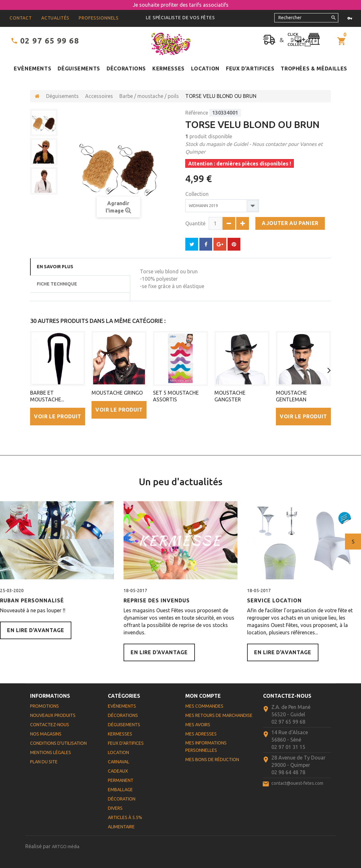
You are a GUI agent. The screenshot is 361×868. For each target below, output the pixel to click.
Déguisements (79, 68)
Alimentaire (121, 827)
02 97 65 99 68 (50, 41)
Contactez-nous (50, 725)
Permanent (121, 780)
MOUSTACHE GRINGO (117, 393)
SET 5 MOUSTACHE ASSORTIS (176, 396)
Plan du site (44, 762)
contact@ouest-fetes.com (297, 783)
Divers (115, 808)
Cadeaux (118, 771)
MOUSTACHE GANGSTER (230, 396)
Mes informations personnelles (206, 747)
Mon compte (203, 696)
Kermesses (168, 68)
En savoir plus (55, 267)
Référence (197, 113)
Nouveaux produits (53, 715)
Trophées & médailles (314, 68)
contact (21, 18)
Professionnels (99, 18)
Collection (198, 194)
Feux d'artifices (250, 68)
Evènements (32, 68)
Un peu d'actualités (181, 482)
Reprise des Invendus (157, 600)
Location (205, 68)
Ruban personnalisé (32, 600)
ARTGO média (66, 847)
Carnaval (119, 762)
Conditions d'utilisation (58, 743)
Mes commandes (204, 706)
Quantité (195, 223)
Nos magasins (46, 734)
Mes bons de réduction (212, 759)
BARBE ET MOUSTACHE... (47, 396)
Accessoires (99, 96)
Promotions (44, 706)
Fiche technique (57, 284)
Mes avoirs (198, 725)
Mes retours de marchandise (219, 715)
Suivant (353, 542)
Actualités (55, 18)
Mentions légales (51, 752)
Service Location (274, 600)
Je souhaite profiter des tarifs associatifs (181, 5)
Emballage (120, 790)
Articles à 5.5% (125, 817)
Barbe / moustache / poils (149, 96)
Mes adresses (201, 734)
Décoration (122, 799)
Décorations (126, 68)
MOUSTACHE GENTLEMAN (291, 396)
